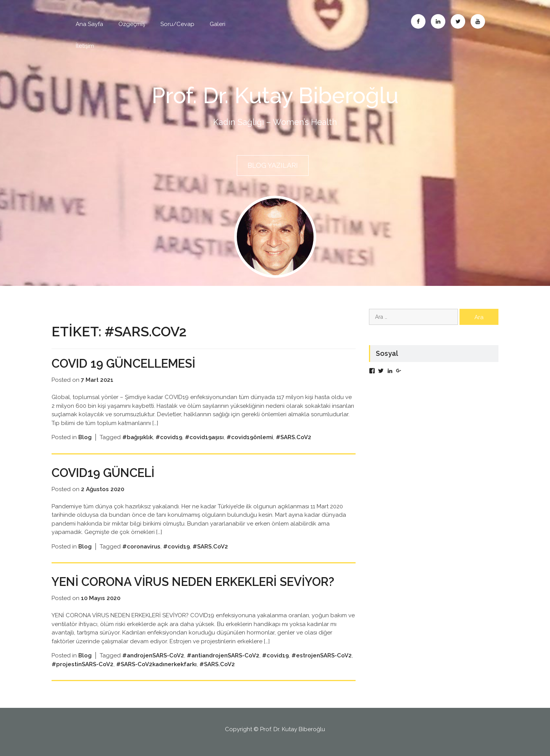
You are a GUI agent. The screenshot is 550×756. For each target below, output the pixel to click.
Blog (85, 436)
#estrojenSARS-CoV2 (322, 655)
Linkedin (438, 21)
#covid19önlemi (250, 436)
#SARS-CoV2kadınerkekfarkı (156, 664)
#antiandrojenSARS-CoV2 (223, 655)
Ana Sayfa (89, 24)
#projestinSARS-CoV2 (82, 664)
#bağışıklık (137, 436)
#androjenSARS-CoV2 (153, 655)
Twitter (458, 21)
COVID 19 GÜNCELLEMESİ (128, 363)
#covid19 (169, 436)
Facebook (418, 21)
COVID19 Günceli (106, 471)
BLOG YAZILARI (273, 165)
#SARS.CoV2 (294, 436)
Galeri (218, 24)
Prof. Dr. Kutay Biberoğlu (275, 95)
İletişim (85, 46)
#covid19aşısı (204, 436)
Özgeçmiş (132, 24)
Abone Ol (478, 21)
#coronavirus (141, 545)
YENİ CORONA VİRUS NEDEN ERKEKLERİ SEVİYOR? (203, 581)
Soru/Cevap (177, 24)
